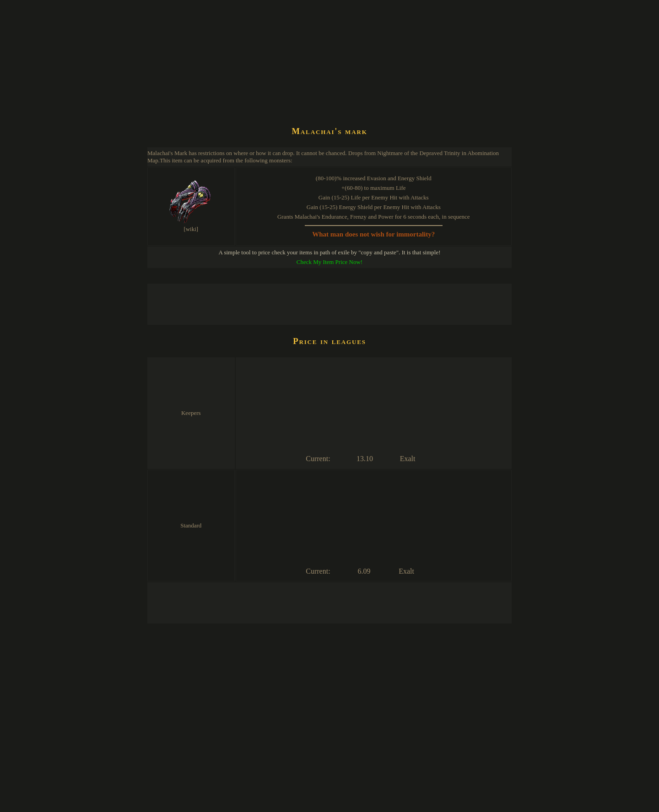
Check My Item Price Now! (329, 262)
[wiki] (191, 229)
